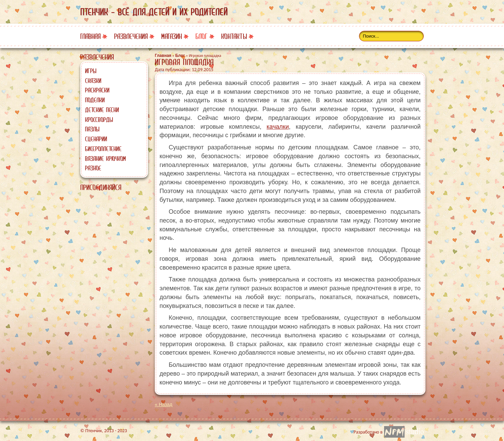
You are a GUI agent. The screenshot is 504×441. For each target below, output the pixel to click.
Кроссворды (99, 120)
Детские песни (102, 110)
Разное (93, 168)
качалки (278, 127)
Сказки (93, 81)
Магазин (172, 36)
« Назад (164, 404)
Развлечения (131, 36)
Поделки (95, 100)
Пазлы (92, 129)
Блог (202, 36)
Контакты (234, 36)
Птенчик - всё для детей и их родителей (154, 12)
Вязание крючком (105, 159)
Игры (91, 71)
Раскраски (97, 90)
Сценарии (96, 139)
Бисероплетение (103, 149)
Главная (90, 36)
